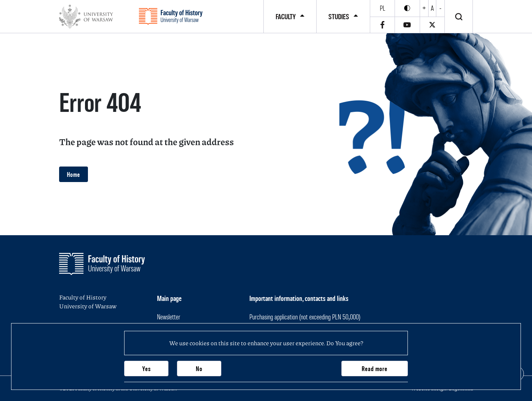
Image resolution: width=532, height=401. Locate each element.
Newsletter (169, 317)
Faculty (286, 17)
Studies (339, 17)
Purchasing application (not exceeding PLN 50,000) (305, 317)
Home (74, 174)
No (199, 369)
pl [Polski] (383, 8)
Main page (169, 298)
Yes (146, 369)
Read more (375, 369)
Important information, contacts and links (299, 298)
